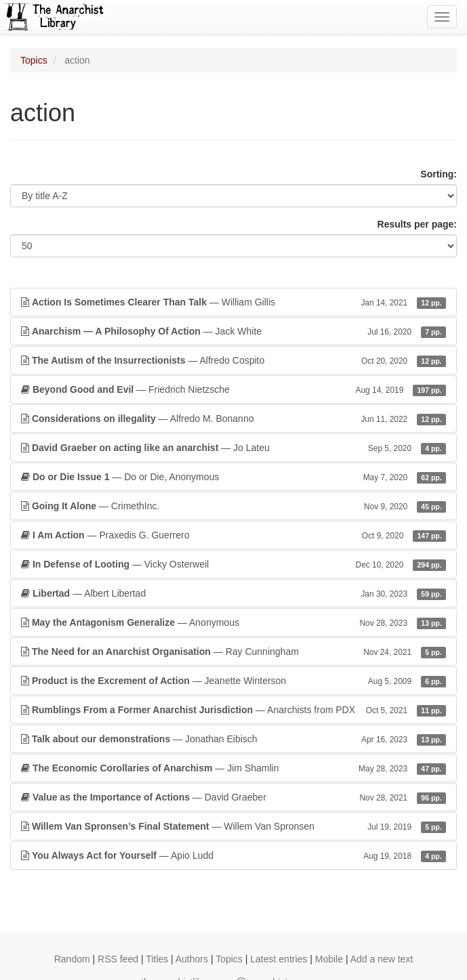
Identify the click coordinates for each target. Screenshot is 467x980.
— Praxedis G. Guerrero (233, 535)
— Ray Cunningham (233, 652)
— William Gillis (233, 302)
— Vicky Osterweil (233, 564)
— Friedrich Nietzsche (233, 389)
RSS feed (118, 959)
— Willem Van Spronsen (233, 826)
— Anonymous (233, 622)
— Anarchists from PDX (233, 710)
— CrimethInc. (233, 506)
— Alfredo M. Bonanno (233, 419)
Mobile (329, 959)
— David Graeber (233, 797)
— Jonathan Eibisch (233, 739)
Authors (192, 959)
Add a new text (382, 959)
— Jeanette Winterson (233, 681)
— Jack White (233, 331)
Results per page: (417, 224)
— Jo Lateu (233, 448)
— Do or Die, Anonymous (233, 477)
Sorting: (439, 174)
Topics (34, 60)
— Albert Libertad (233, 593)
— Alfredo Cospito (233, 360)
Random (72, 959)
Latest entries (279, 959)
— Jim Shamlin (233, 768)
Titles (157, 959)
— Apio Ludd (233, 855)
